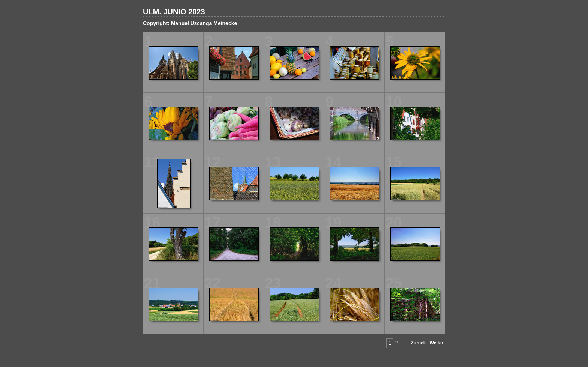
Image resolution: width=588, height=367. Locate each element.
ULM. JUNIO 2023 (174, 12)
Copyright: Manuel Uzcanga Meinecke (190, 23)
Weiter (436, 343)
